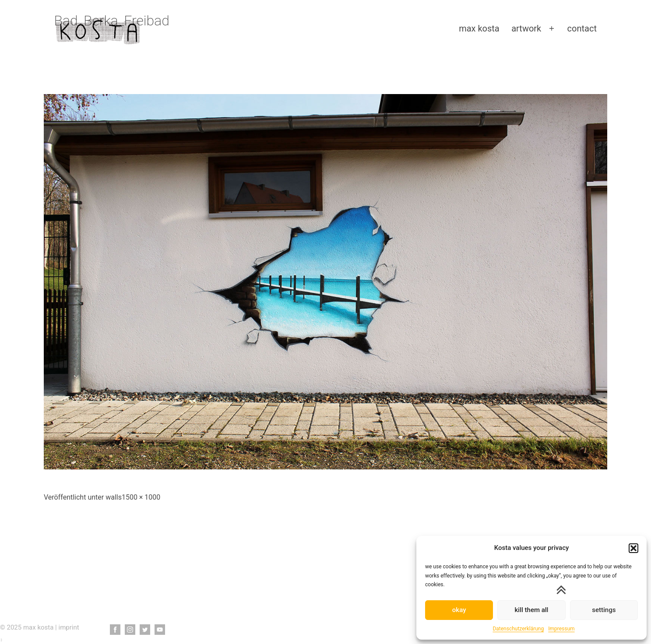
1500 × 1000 (141, 497)
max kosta (479, 28)
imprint (69, 627)
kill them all (532, 610)
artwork (526, 28)
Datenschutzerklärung (518, 629)
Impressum (561, 629)
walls (114, 497)
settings (604, 610)
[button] (633, 548)
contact (582, 28)
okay (459, 610)
